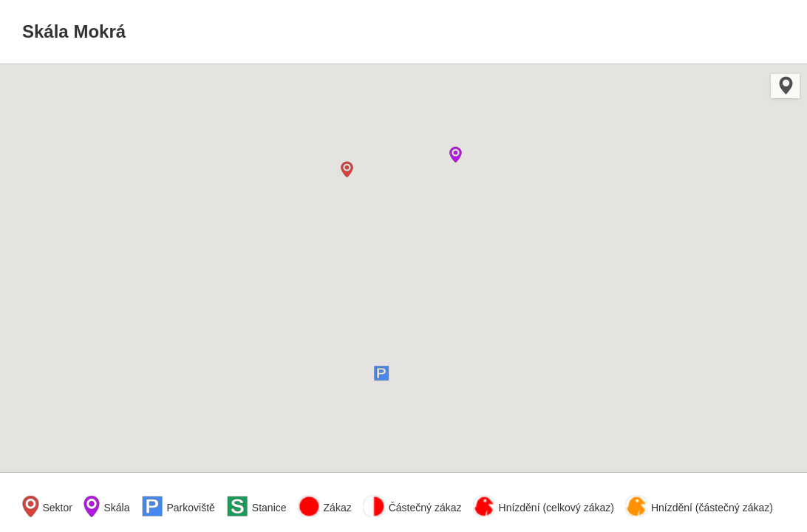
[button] (349, 169)
